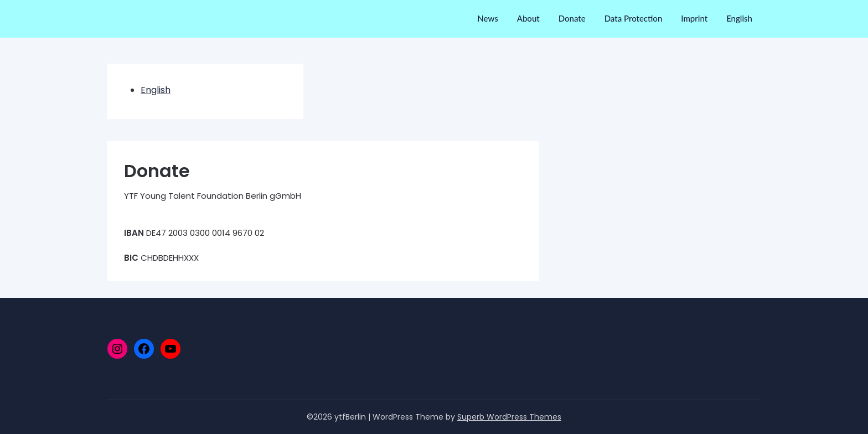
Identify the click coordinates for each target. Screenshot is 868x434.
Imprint (694, 18)
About (528, 18)
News (487, 18)
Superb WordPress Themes (509, 417)
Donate (572, 18)
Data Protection (634, 18)
